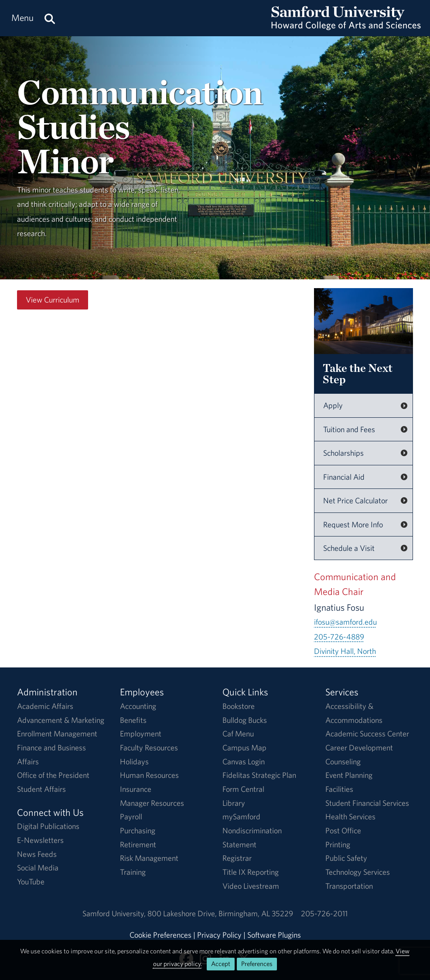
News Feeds (37, 854)
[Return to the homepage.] (346, 26)
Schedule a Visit (349, 548)
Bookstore (239, 706)
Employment (141, 734)
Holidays (134, 762)
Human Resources (149, 775)
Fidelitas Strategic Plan (259, 775)
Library (234, 803)
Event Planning (349, 775)
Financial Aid (344, 477)
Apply (333, 405)
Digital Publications (48, 826)
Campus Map (244, 748)
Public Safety (346, 858)
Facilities (339, 789)
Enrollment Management (57, 734)
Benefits (133, 720)
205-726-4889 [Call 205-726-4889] (339, 637)
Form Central (243, 789)
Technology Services (358, 872)
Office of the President (53, 775)
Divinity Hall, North (345, 651)
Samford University (115, 913)
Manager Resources (152, 803)
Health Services (350, 817)
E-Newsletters (40, 840)
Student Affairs (41, 789)
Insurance (136, 789)
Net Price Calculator (355, 500)
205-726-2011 (324, 913)
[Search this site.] (50, 18)
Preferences (257, 964)
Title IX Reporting (251, 872)
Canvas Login (244, 762)
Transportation (349, 886)
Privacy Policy (219, 935)
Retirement (138, 844)
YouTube (31, 882)
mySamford (241, 817)
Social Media (38, 868)
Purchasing (138, 830)
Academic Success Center (367, 734)
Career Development (359, 748)
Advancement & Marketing (61, 720)
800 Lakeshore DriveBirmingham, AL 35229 (220, 913)
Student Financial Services (367, 803)
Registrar (237, 858)
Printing (338, 844)
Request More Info (353, 524)
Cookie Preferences (160, 935)
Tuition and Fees (349, 429)
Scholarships (343, 453)
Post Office (343, 830)
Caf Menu (238, 734)
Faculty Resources (149, 748)
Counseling (343, 762)
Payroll (131, 817)
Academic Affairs (45, 706)
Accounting (138, 706)
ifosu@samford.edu (345, 622)
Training (133, 872)
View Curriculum (53, 300)
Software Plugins (274, 935)
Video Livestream (251, 886)
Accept (221, 964)
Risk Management (149, 858)
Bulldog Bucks (245, 720)
